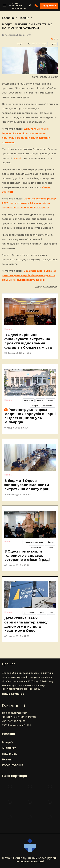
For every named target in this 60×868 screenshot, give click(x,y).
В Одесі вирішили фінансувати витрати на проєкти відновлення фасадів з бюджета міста (28, 341)
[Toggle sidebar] (4, 6)
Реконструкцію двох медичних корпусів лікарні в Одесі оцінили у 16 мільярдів (30, 416)
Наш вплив (10, 754)
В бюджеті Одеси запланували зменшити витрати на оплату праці (27, 485)
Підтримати (49, 6)
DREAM (50, 400)
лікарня (35, 406)
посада (50, 547)
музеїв (18, 158)
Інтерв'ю (8, 742)
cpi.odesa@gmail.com (15, 713)
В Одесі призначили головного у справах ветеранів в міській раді (27, 555)
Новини (24, 18)
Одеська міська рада (37, 44)
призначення (37, 547)
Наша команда (13, 694)
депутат (20, 44)
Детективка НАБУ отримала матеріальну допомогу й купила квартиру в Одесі (26, 624)
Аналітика (9, 748)
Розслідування (13, 765)
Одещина (29, 400)
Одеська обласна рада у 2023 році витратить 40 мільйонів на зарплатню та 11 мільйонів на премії (29, 203)
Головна (8, 18)
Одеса (53, 44)
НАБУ (51, 613)
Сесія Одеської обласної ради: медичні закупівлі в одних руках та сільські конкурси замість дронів (29, 275)
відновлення (48, 406)
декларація (29, 613)
